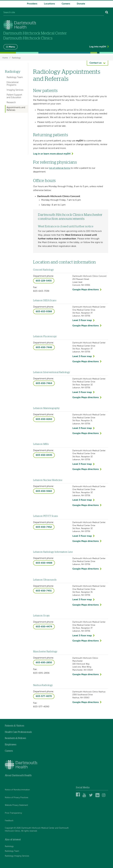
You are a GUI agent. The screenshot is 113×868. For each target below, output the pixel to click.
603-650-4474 (44, 627)
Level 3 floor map (82, 320)
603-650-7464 (44, 383)
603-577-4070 (44, 696)
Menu (12, 47)
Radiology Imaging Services (17, 856)
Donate (81, 4)
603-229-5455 (44, 281)
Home (5, 58)
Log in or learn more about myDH (52, 154)
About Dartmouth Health (18, 775)
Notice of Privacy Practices (17, 798)
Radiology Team (15, 77)
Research (11, 102)
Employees (11, 745)
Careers (66, 4)
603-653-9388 (44, 312)
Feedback (9, 821)
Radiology (16, 58)
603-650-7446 (44, 347)
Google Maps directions (86, 290)
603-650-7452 (44, 527)
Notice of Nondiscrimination (17, 790)
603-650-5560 (44, 491)
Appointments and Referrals (16, 109)
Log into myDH (98, 47)
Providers (32, 4)
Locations (49, 4)
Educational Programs (13, 84)
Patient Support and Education (14, 96)
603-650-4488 (44, 563)
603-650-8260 (44, 419)
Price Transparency (13, 813)
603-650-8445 (44, 455)
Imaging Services (15, 90)
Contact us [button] (95, 63)
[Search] (107, 13)
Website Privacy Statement (16, 805)
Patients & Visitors (14, 726)
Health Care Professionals (18, 732)
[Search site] (54, 13)
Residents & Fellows (15, 738)
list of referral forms (60, 168)
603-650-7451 (44, 591)
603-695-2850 (44, 663)
